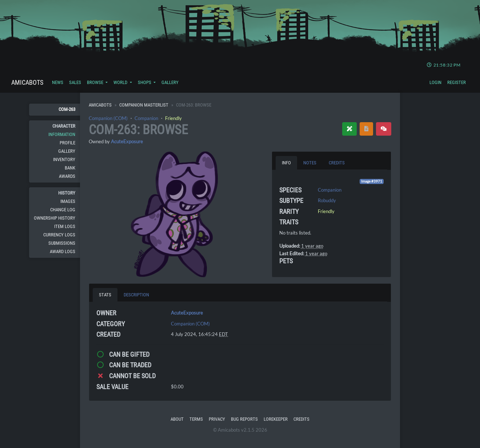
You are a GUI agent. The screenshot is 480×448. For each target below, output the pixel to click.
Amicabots (27, 82)
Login (435, 82)
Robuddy (327, 200)
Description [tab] (136, 295)
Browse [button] (96, 82)
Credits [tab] (337, 163)
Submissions (62, 243)
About (177, 419)
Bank (70, 168)
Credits (301, 419)
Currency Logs (59, 235)
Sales (75, 82)
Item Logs (65, 226)
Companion (146, 118)
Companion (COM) (108, 118)
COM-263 (67, 109)
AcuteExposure (127, 141)
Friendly (173, 118)
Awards (67, 176)
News (58, 82)
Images (68, 201)
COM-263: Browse (138, 130)
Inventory (64, 159)
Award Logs (63, 251)
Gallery (170, 82)
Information (62, 134)
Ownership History (55, 218)
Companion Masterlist (144, 105)
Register (457, 82)
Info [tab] (286, 163)
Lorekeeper (276, 419)
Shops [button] (145, 82)
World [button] (121, 82)
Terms (196, 419)
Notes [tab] (310, 163)
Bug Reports (244, 419)
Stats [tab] (105, 295)
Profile (67, 143)
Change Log (63, 210)
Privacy (217, 419)
